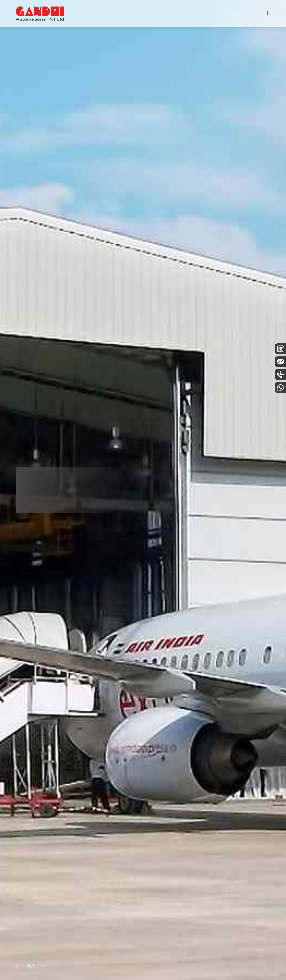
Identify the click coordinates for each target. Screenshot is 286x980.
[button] (19, 966)
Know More (44, 500)
